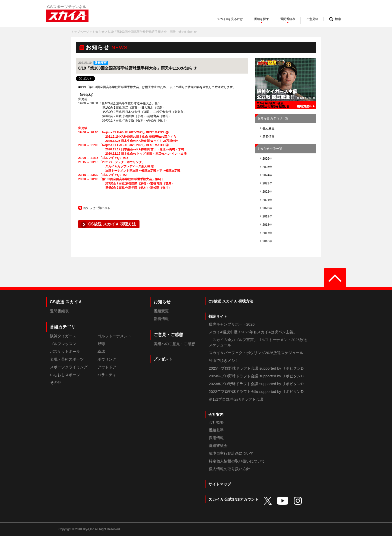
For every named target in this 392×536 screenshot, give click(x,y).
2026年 (266, 159)
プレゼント (163, 359)
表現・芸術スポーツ (67, 359)
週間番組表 (59, 311)
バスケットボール (65, 351)
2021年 (266, 200)
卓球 (101, 351)
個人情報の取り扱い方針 (229, 469)
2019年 (266, 216)
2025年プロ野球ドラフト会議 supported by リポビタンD (256, 368)
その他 (56, 382)
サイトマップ (220, 484)
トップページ (80, 32)
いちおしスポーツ (65, 375)
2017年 (266, 233)
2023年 (266, 183)
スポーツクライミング (69, 367)
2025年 (266, 167)
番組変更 (267, 128)
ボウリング (107, 359)
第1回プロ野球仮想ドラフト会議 (236, 399)
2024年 (266, 175)
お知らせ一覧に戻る (94, 208)
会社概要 (216, 422)
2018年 (266, 225)
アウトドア (107, 367)
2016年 (266, 241)
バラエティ (107, 375)
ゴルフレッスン (63, 344)
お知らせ (98, 32)
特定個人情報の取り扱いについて (237, 461)
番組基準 (216, 430)
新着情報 (267, 137)
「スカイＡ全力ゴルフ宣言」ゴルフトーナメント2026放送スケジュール (258, 342)
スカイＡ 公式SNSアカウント (233, 499)
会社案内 (216, 415)
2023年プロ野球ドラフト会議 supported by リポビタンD (256, 384)
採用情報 (216, 438)
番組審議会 (218, 446)
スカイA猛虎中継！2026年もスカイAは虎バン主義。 (253, 332)
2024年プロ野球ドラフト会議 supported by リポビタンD (256, 376)
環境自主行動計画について (231, 453)
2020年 (266, 208)
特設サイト (218, 316)
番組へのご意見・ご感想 (174, 344)
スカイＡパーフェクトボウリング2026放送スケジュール (256, 353)
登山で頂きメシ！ (224, 360)
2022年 (266, 192)
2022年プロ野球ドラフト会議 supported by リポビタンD (256, 391)
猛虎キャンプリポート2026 (232, 324)
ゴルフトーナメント (114, 336)
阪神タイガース (63, 336)
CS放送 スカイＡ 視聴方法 (231, 301)
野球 (101, 344)
